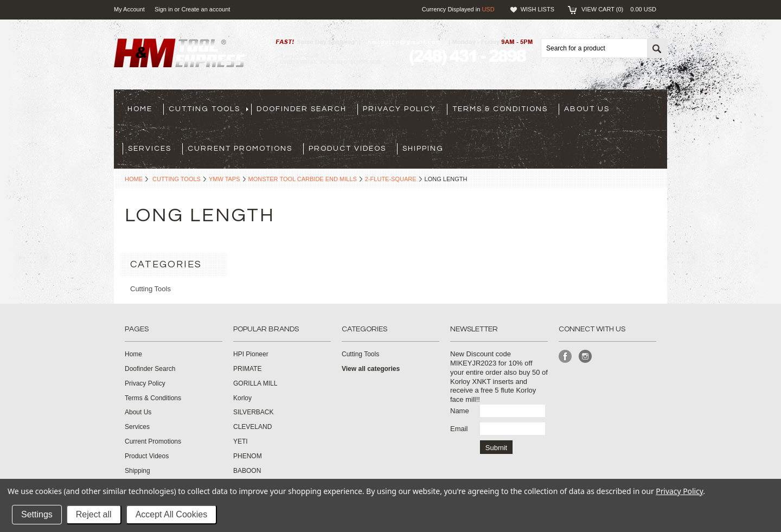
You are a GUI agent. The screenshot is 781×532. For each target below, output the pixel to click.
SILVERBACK (253, 412)
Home (134, 179)
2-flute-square (391, 179)
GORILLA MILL (255, 383)
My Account (129, 9)
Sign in (164, 9)
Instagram (585, 357)
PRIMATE (247, 369)
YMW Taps (225, 179)
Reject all (94, 514)
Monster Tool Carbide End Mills (303, 179)
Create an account (206, 9)
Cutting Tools (177, 179)
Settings (37, 514)
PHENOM (248, 456)
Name (460, 411)
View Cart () (619, 9)
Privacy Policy (679, 491)
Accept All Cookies (172, 514)
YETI (241, 441)
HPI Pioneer (251, 354)
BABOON (247, 471)
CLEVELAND (252, 427)
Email (459, 429)
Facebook (565, 357)
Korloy (242, 398)
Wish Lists (537, 9)
